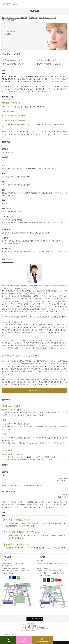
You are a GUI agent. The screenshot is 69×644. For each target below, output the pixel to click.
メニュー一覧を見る (34, 619)
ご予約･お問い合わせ (42, 640)
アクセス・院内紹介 (9, 573)
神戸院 (24, 640)
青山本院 (8, 640)
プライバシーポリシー (8, 634)
